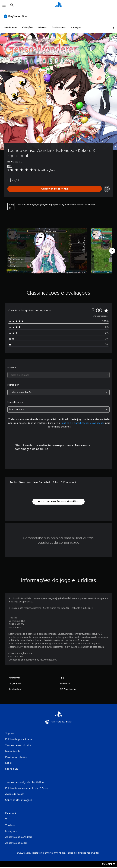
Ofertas (42, 27)
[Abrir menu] (4, 5)
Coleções (28, 27)
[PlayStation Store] (16, 16)
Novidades (11, 27)
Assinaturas (59, 27)
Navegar (76, 27)
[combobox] (58, 375)
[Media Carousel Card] (47, 251)
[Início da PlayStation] (59, 5)
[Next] (112, 251)
